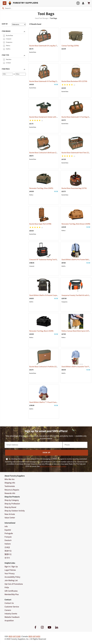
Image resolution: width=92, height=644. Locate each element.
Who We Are (9, 479)
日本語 (7, 547)
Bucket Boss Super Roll (40, 224)
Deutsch (8, 540)
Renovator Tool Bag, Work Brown (76, 224)
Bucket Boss (33, 52)
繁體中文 (8, 554)
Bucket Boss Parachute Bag (74, 188)
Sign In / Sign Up (11, 567)
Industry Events (11, 614)
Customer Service (12, 607)
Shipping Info (10, 483)
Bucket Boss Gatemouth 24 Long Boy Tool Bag (48, 46)
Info (6, 527)
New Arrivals (10, 514)
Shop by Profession (12, 504)
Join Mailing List (11, 581)
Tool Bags (54, 18)
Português (9, 533)
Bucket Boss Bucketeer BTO (74, 81)
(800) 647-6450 (34, 637)
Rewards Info (10, 493)
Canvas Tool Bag (70, 46)
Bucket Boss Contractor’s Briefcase (45, 153)
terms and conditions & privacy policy (53, 466)
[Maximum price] (20, 74)
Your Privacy (10, 574)
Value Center (10, 518)
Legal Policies (10, 570)
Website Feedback (12, 617)
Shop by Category (12, 500)
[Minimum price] (8, 74)
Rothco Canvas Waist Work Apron (76, 331)
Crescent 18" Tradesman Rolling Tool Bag (47, 260)
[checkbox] (4, 35)
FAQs (7, 588)
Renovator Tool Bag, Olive (41, 188)
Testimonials (10, 486)
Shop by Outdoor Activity (15, 511)
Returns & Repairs (12, 490)
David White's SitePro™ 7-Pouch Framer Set (48, 402)
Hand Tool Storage (41, 18)
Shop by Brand (10, 507)
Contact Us (9, 603)
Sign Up (46, 453)
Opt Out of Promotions (14, 584)
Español (8, 530)
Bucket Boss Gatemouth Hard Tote (77, 153)
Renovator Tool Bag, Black (41, 331)
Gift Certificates (11, 591)
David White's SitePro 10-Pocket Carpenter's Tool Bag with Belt (54, 295)
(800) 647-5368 (14, 637)
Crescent (32, 266)
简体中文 (8, 551)
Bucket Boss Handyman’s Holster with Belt (47, 117)
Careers (8, 610)
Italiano (8, 544)
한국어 (7, 558)
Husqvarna (64, 302)
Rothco (31, 195)
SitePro (63, 266)
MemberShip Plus (12, 594)
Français (8, 537)
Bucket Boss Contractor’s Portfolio (44, 367)
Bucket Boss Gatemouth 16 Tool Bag (45, 81)
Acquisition (9, 621)
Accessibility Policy (12, 577)
